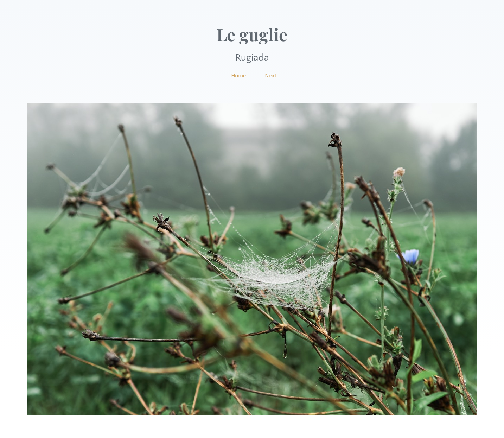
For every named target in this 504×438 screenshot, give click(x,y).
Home (238, 76)
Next (271, 76)
